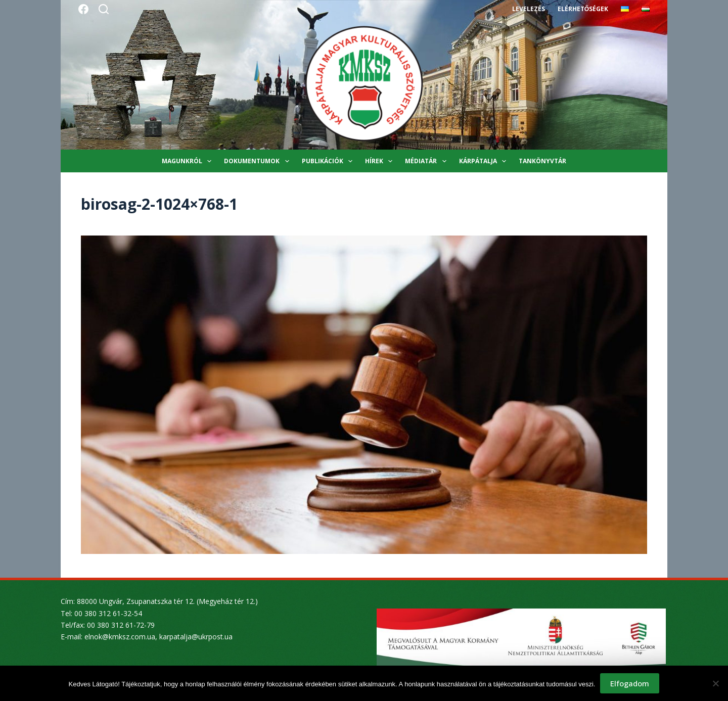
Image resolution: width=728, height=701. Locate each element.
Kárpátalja (485, 161)
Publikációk (329, 161)
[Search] (104, 9)
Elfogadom (630, 683)
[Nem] (715, 683)
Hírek (381, 161)
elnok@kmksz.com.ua (120, 637)
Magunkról (189, 161)
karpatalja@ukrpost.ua (196, 637)
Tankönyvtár (542, 161)
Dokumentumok (258, 161)
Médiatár (427, 161)
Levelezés (529, 9)
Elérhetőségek (583, 9)
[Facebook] (83, 9)
